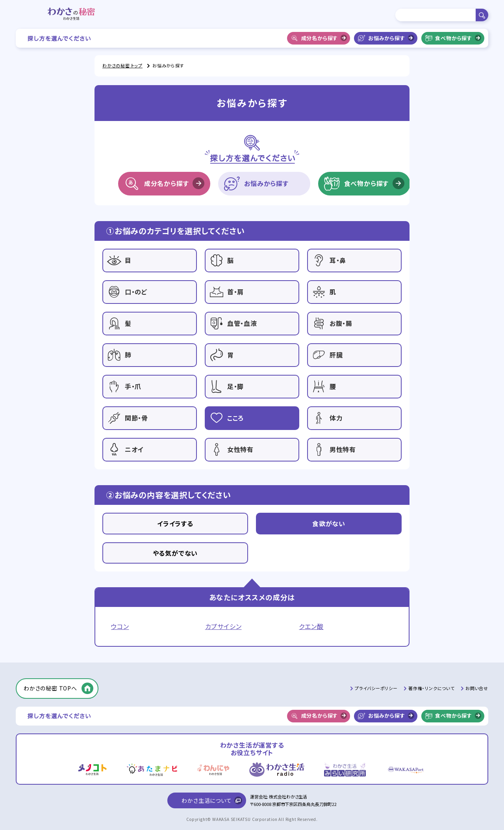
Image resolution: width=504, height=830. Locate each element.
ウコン (120, 626)
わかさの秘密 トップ (122, 65)
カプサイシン (223, 626)
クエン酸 (311, 626)
